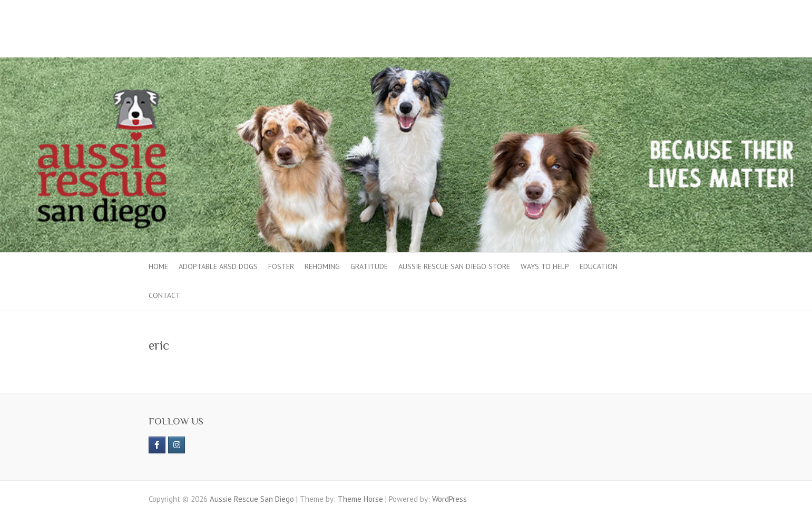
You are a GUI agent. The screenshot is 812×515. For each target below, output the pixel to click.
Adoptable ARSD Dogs (218, 266)
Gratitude (369, 266)
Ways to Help (545, 266)
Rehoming (322, 266)
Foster (281, 266)
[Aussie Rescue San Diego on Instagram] (177, 445)
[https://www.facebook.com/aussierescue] (157, 445)
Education (599, 266)
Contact (164, 295)
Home (158, 266)
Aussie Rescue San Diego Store (454, 266)
